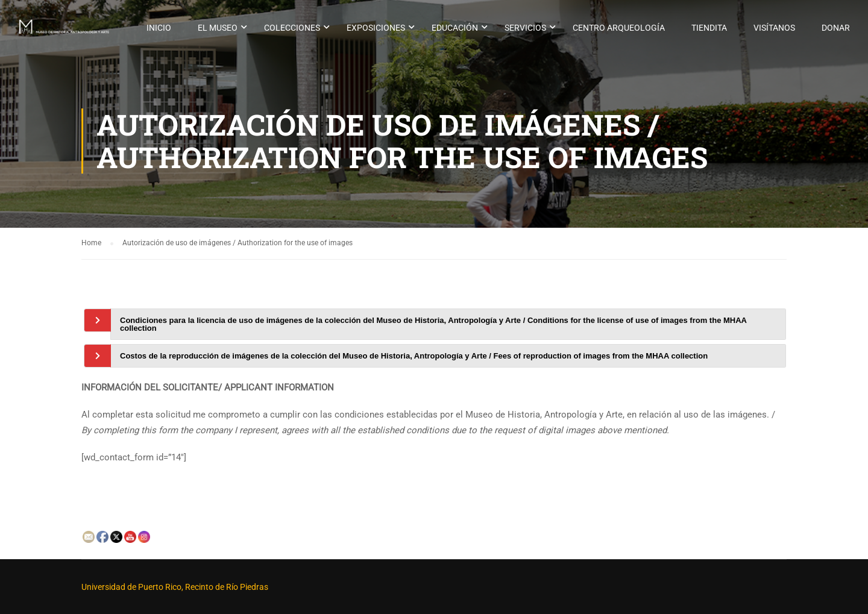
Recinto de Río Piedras (227, 587)
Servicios (525, 28)
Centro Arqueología (619, 28)
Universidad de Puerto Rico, (132, 587)
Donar (836, 28)
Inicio (159, 28)
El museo (218, 28)
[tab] (448, 324)
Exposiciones (376, 28)
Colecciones (292, 28)
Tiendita (709, 28)
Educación (455, 28)
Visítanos (774, 28)
